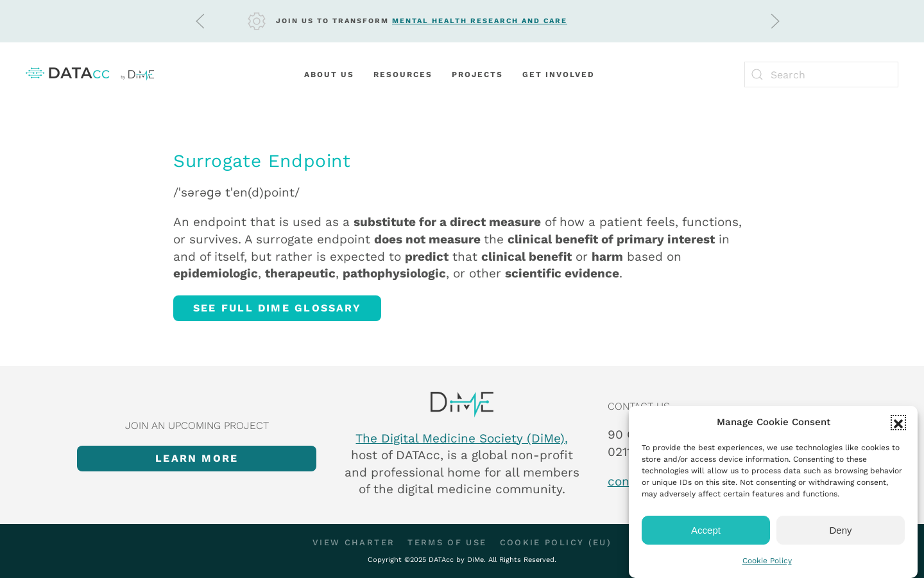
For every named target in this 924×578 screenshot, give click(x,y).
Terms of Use (447, 542)
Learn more (197, 458)
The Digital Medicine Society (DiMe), (462, 438)
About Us (329, 74)
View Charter (354, 542)
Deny (840, 530)
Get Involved (559, 74)
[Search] (821, 74)
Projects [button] (477, 74)
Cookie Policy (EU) (556, 542)
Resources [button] (403, 74)
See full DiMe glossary (277, 308)
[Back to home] (90, 74)
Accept (706, 530)
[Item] (462, 405)
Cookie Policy (767, 561)
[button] (898, 423)
